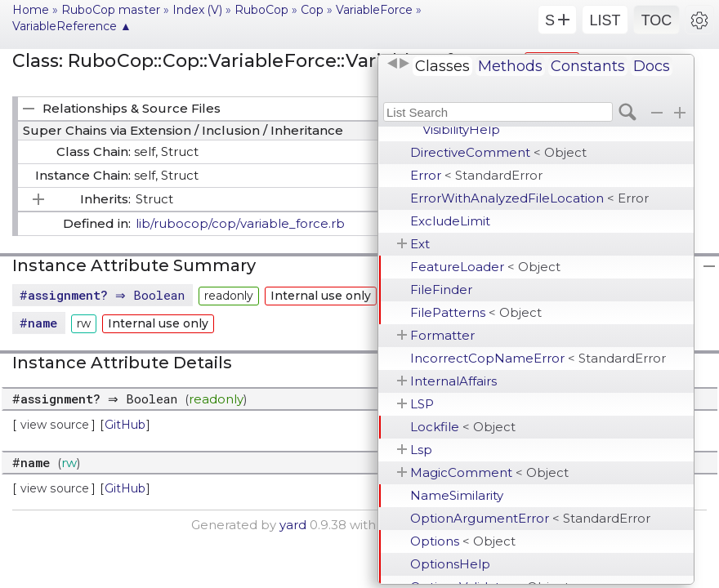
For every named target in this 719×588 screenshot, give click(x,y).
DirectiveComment (498, 152)
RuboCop (261, 10)
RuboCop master (111, 10)
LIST (605, 20)
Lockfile (463, 427)
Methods (510, 66)
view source (55, 425)
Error (476, 175)
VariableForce (374, 10)
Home (31, 10)
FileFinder (441, 290)
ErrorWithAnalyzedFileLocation (529, 198)
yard (293, 525)
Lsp (421, 450)
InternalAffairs (453, 381)
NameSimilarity (457, 495)
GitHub (125, 425)
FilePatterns (476, 312)
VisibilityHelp (461, 129)
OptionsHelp (450, 564)
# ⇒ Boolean (104, 295)
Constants (588, 66)
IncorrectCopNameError (538, 358)
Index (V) (197, 10)
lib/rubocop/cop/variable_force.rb (240, 223)
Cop (312, 10)
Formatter (442, 335)
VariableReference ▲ (72, 26)
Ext (420, 244)
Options (463, 541)
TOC (657, 20)
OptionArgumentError (530, 518)
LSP (422, 404)
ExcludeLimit (450, 221)
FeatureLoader (485, 267)
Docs (652, 66)
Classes (442, 66)
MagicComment (489, 472)
